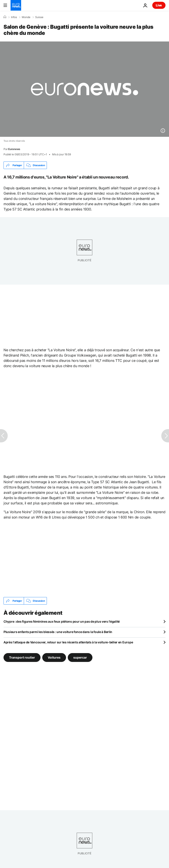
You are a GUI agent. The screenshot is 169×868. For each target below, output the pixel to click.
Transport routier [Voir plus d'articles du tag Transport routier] (22, 657)
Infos (14, 17)
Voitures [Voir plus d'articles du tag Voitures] (54, 657)
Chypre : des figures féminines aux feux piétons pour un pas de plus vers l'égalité (62, 621)
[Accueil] (5, 17)
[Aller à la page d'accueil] (16, 5)
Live (159, 5)
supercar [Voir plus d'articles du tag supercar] (80, 657)
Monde (26, 17)
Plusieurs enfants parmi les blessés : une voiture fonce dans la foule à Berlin (58, 632)
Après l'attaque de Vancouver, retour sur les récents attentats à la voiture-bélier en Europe (68, 642)
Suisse (39, 17)
